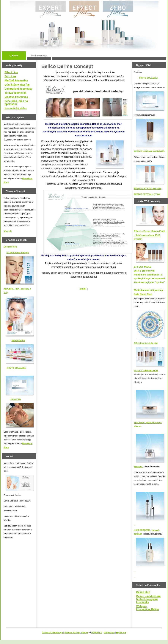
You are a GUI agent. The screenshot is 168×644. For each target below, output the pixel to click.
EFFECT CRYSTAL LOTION (147, 194)
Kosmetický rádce (16, 108)
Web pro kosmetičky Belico (148, 608)
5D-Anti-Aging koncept (18, 253)
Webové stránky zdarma (76, 632)
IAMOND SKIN (151, 371)
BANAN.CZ (97, 632)
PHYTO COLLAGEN (17, 368)
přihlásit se (109, 632)
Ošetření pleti (10, 247)
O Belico (14, 56)
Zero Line (11, 76)
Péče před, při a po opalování (16, 103)
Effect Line (11, 72)
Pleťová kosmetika (16, 80)
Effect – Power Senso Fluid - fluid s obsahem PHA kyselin (150, 235)
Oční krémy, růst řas (17, 85)
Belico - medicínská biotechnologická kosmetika (149, 599)
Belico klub (143, 592)
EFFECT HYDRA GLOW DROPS (149, 151)
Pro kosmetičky (39, 56)
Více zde (8, 231)
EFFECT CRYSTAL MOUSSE (148, 188)
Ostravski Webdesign (53, 632)
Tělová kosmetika (16, 93)
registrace (121, 632)
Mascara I (139, 467)
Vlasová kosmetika (16, 97)
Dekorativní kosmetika (19, 89)
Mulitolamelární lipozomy (149, 290)
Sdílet (83, 289)
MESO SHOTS (18, 340)
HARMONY (16, 399)
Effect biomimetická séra (146, 343)
